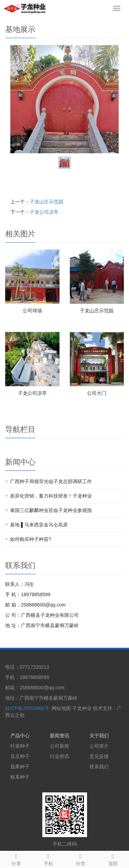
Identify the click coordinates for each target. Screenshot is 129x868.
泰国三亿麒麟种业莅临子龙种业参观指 (51, 510)
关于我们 (99, 736)
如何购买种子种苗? (31, 539)
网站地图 (61, 708)
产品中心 (20, 736)
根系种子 (20, 777)
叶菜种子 (20, 746)
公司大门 (97, 393)
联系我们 (99, 767)
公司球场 (32, 311)
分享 (16, 859)
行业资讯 (60, 756)
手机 (49, 859)
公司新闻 (60, 746)
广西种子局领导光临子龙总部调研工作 (51, 481)
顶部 (113, 859)
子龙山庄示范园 (46, 202)
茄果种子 (20, 767)
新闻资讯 (60, 736)
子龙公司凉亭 (44, 212)
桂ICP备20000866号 (27, 708)
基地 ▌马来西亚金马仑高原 (39, 525)
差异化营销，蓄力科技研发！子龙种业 (51, 496)
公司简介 (99, 746)
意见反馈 (99, 756)
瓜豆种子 (20, 756)
